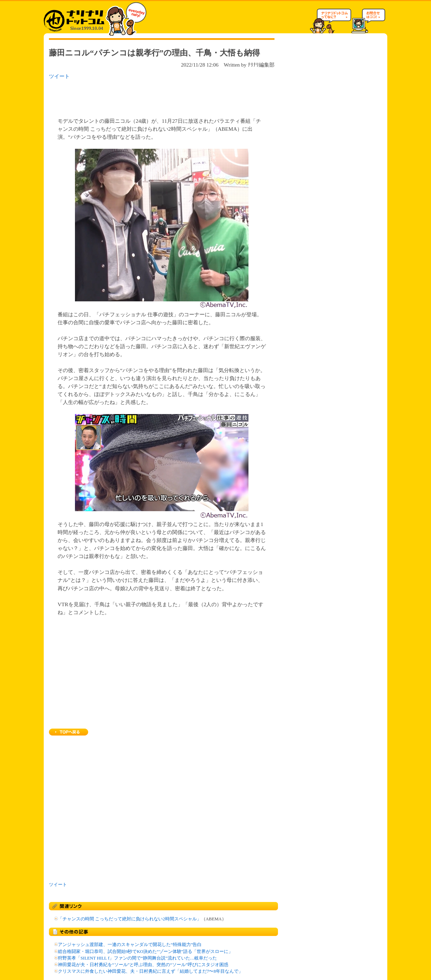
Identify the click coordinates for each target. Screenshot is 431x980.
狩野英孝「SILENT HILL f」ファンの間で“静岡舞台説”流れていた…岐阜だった (137, 958)
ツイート (59, 76)
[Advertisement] (139, 96)
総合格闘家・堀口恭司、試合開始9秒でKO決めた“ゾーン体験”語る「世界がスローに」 (145, 952)
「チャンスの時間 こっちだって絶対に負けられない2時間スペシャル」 (130, 919)
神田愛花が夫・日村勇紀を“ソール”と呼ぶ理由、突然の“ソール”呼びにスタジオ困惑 (143, 965)
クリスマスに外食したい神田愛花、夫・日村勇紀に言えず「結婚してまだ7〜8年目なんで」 (150, 971)
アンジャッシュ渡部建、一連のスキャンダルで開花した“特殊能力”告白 (130, 945)
